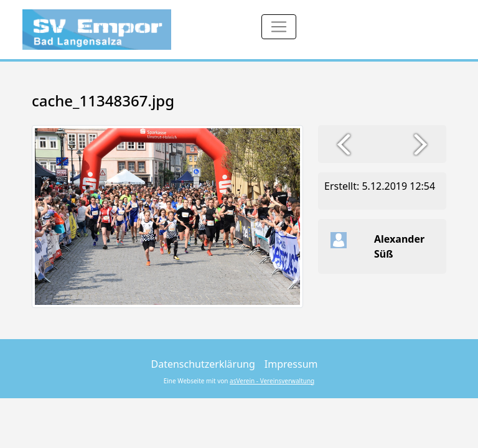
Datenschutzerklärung (203, 364)
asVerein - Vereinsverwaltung (272, 381)
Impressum (291, 364)
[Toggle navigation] (279, 27)
